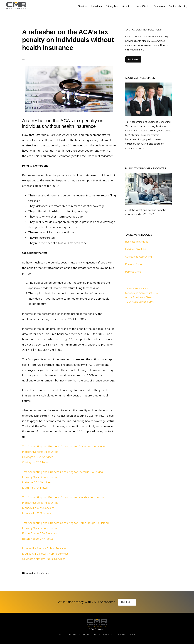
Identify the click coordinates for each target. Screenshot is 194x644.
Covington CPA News (36, 462)
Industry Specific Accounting (40, 452)
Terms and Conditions (137, 288)
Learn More (127, 602)
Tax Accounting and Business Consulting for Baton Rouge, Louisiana (65, 523)
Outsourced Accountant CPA (142, 293)
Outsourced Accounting (138, 257)
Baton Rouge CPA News (38, 539)
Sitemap (101, 629)
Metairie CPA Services (37, 482)
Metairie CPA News (35, 488)
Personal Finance (135, 264)
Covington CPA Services (38, 457)
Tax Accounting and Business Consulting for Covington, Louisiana (64, 446)
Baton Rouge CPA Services (39, 533)
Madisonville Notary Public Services (45, 554)
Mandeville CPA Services (38, 508)
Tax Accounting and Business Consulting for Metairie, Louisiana (63, 472)
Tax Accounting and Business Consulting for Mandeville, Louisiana (64, 497)
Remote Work (133, 272)
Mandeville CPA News (37, 513)
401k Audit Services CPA (139, 302)
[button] (185, 6)
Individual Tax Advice (37, 573)
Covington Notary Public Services (44, 559)
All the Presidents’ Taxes (139, 297)
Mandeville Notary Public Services (44, 548)
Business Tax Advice (137, 242)
